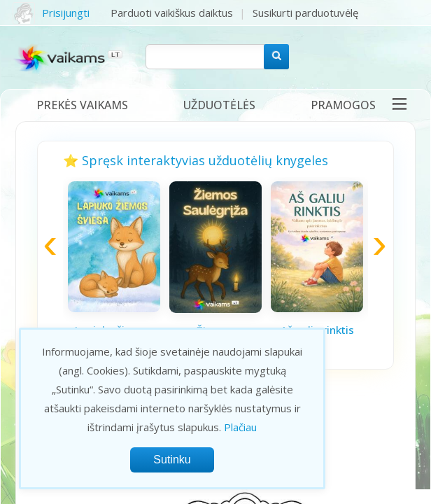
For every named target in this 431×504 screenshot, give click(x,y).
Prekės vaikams (82, 105)
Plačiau (240, 427)
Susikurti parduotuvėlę (305, 13)
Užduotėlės (219, 105)
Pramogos (343, 105)
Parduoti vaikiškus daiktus (172, 13)
